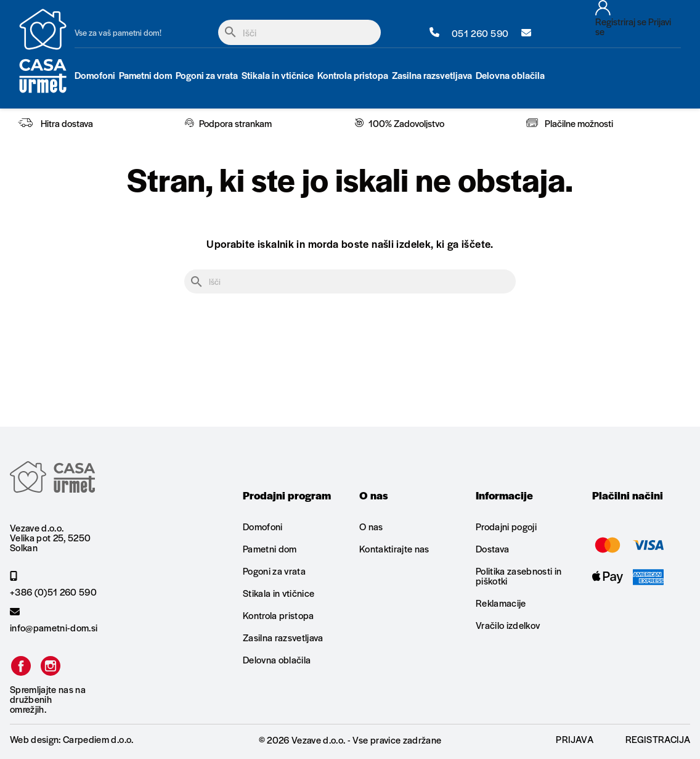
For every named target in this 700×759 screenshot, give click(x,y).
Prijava (574, 739)
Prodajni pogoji (506, 527)
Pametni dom (270, 548)
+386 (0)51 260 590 (53, 584)
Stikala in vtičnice (279, 593)
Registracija (658, 739)
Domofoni (263, 527)
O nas (371, 527)
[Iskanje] (299, 32)
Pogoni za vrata (274, 571)
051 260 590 (469, 33)
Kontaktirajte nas (394, 548)
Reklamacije (501, 603)
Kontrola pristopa (279, 615)
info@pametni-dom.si (54, 620)
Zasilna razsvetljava (283, 637)
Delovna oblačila (277, 659)
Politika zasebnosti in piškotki (519, 576)
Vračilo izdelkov (508, 625)
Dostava (492, 548)
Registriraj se (621, 21)
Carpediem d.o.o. (98, 739)
